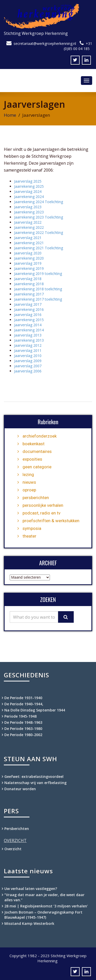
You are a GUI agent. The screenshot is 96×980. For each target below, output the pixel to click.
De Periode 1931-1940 (23, 698)
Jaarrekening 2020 (29, 258)
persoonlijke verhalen (43, 505)
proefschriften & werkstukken (51, 521)
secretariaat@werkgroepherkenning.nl (45, 43)
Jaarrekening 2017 (29, 294)
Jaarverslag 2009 (28, 361)
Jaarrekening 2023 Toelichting (39, 217)
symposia (32, 528)
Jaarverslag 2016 (28, 315)
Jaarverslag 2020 (28, 253)
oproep (29, 490)
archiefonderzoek (40, 436)
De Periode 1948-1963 (23, 722)
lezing (28, 474)
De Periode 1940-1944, (24, 704)
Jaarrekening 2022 (29, 227)
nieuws (29, 482)
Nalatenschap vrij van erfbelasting (35, 783)
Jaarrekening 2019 (29, 268)
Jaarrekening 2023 (29, 212)
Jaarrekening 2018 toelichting (38, 289)
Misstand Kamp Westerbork (29, 923)
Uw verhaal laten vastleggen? (31, 889)
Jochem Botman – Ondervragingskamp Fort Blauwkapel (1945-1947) (43, 915)
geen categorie (37, 467)
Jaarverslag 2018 (28, 279)
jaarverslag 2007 (28, 366)
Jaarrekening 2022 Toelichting (39, 232)
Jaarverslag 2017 (28, 304)
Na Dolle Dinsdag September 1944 (35, 710)
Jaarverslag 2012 (28, 345)
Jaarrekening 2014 (29, 330)
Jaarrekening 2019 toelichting (38, 274)
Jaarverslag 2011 (28, 350)
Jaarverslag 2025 (28, 181)
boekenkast (34, 444)
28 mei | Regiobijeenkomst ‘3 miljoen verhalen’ (46, 906)
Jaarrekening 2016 (29, 309)
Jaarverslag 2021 (28, 238)
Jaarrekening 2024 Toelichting (39, 202)
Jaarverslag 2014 (28, 325)
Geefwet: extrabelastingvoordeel (34, 776)
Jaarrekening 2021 (29, 243)
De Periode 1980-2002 (23, 735)
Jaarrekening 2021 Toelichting (39, 248)
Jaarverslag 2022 (28, 222)
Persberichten (17, 829)
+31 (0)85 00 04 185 (78, 46)
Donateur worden (20, 789)
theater (29, 536)
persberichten (36, 498)
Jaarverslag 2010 (28, 356)
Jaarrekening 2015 (29, 320)
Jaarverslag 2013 (28, 335)
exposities (32, 459)
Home (10, 115)
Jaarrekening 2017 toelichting (38, 299)
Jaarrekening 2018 (29, 284)
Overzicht (13, 849)
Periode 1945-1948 (20, 716)
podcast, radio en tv (41, 513)
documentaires (37, 451)
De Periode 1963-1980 (23, 729)
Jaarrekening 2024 (29, 197)
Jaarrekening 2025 (29, 186)
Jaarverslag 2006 (28, 371)
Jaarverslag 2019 (28, 263)
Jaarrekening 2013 (29, 340)
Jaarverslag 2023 (28, 207)
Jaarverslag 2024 (28, 191)
